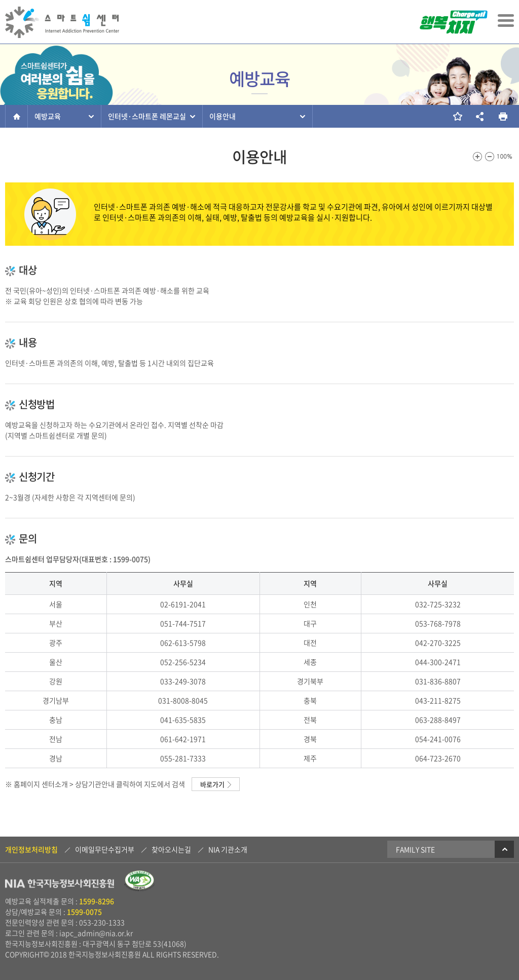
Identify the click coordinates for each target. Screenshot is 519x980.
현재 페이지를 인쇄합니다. (503, 116)
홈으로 (16, 116)
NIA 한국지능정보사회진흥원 (60, 884)
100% (505, 157)
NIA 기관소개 (228, 849)
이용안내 (223, 116)
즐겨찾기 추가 (457, 116)
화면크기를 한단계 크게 (477, 157)
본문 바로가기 (0, 1)
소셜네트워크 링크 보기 (480, 116)
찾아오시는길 (171, 849)
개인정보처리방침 (31, 849)
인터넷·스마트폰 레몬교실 (147, 116)
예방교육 (48, 116)
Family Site (455, 849)
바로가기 (212, 784)
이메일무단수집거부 (105, 849)
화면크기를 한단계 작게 (490, 157)
